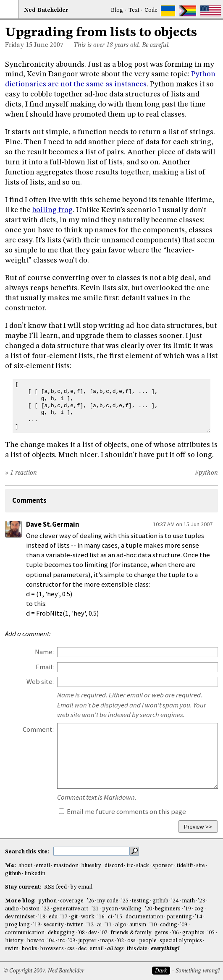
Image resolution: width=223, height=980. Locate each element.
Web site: (40, 682)
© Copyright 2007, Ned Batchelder (44, 971)
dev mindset (20, 917)
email (43, 866)
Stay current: (24, 887)
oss (131, 941)
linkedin (35, 874)
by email (81, 887)
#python (206, 473)
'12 (90, 925)
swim (12, 949)
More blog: (21, 901)
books (30, 949)
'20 (148, 909)
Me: (11, 866)
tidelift (185, 866)
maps (107, 941)
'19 (188, 909)
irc (130, 866)
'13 (37, 925)
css (71, 949)
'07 (104, 933)
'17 (64, 917)
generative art (71, 909)
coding (169, 925)
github (13, 874)
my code (108, 901)
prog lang (17, 925)
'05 (211, 933)
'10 (153, 925)
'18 (42, 917)
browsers (52, 949)
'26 (91, 901)
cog (199, 909)
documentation (144, 917)
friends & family (131, 933)
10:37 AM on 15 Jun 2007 (183, 524)
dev (93, 933)
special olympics (181, 941)
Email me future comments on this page (122, 812)
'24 (175, 901)
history (14, 941)
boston (31, 909)
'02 (120, 941)
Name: (44, 652)
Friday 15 (19, 45)
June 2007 (49, 45)
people (148, 941)
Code (151, 10)
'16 (101, 917)
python (47, 901)
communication (25, 933)
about (25, 866)
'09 (184, 925)
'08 (81, 933)
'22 (46, 909)
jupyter (87, 941)
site (201, 866)
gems (161, 933)
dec (82, 949)
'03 (72, 941)
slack (143, 866)
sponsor (163, 866)
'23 (201, 901)
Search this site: (28, 852)
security (54, 925)
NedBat (46, 10)
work (88, 917)
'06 (175, 933)
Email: (45, 667)
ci (110, 917)
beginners (168, 909)
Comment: (38, 729)
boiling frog (52, 210)
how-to (36, 941)
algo (121, 925)
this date (137, 949)
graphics (193, 933)
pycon (110, 909)
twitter (75, 925)
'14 (198, 917)
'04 (51, 941)
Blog (117, 10)
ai (99, 925)
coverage (72, 901)
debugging (61, 933)
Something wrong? (198, 971)
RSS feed (55, 887)
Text (134, 10)
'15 (119, 917)
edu (53, 917)
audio (12, 909)
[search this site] (92, 851)
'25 (125, 901)
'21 (95, 909)
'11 (108, 925)
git (74, 917)
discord (114, 866)
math (188, 901)
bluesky (91, 866)
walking (131, 909)
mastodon (66, 866)
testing (140, 901)
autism (138, 925)
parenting (179, 917)
